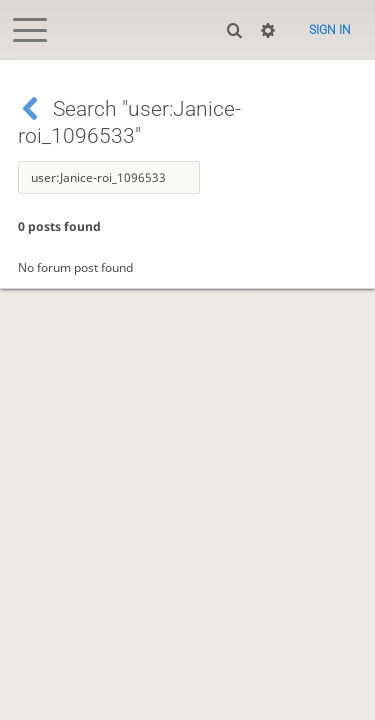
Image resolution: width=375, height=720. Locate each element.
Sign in (330, 30)
